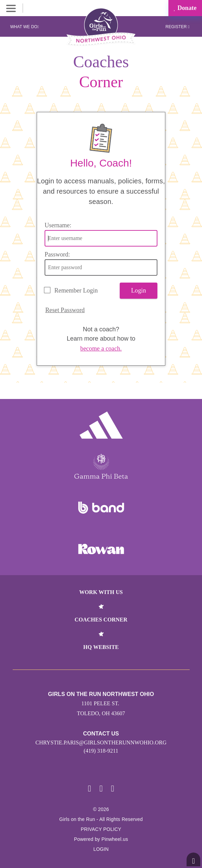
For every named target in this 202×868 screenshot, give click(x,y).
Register (177, 27)
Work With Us (101, 592)
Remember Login (76, 290)
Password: (57, 254)
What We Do (25, 27)
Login (139, 290)
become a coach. (101, 349)
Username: (58, 225)
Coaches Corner (101, 620)
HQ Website (101, 647)
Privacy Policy (101, 829)
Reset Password (65, 310)
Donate (185, 8)
